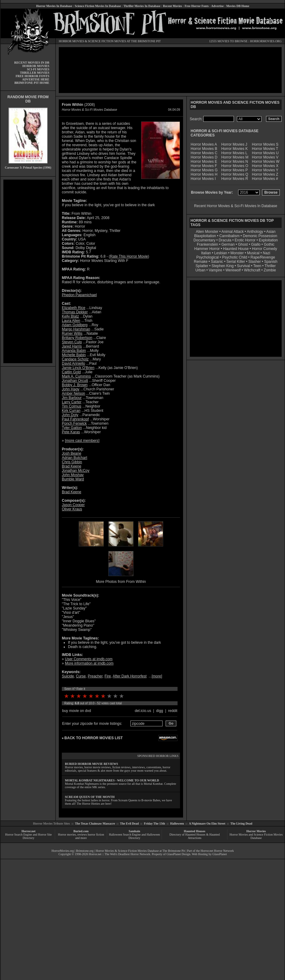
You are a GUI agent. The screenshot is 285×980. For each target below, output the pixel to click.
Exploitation (268, 240)
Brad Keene (71, 466)
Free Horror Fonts (197, 6)
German (228, 244)
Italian (206, 253)
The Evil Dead (129, 823)
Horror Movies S (265, 144)
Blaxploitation (205, 236)
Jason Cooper (73, 505)
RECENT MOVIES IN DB (32, 63)
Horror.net (28, 831)
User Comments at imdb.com (89, 659)
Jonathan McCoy (76, 471)
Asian (271, 232)
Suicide (68, 676)
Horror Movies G (204, 170)
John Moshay (73, 475)
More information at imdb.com (89, 663)
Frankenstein (207, 244)
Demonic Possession (260, 236)
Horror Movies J (234, 144)
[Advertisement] (28, 271)
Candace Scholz (75, 359)
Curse (81, 676)
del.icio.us (143, 711)
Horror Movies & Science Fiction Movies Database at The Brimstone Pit (140, 851)
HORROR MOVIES (71, 41)
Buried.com (81, 831)
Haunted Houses (194, 831)
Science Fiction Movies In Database (98, 6)
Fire (108, 676)
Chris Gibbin (72, 462)
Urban (200, 270)
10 (122, 696)
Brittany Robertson (77, 338)
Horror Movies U (265, 153)
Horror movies (67, 835)
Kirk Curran (71, 411)
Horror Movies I (203, 179)
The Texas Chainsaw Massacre (95, 823)
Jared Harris (72, 346)
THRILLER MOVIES (35, 73)
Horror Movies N (235, 162)
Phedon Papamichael (79, 295)
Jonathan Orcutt (75, 381)
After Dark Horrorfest (130, 676)
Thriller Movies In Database (142, 6)
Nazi (267, 253)
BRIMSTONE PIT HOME (32, 83)
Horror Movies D (204, 157)
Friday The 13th (154, 823)
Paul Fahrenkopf (75, 419)
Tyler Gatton (72, 428)
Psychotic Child (234, 257)
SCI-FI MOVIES (38, 69)
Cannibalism (229, 236)
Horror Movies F (204, 166)
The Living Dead (242, 823)
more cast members (82, 441)
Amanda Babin (74, 351)
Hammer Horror (207, 249)
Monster (237, 253)
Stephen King (223, 266)
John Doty (70, 415)
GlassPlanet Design (178, 854)
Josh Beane (71, 453)
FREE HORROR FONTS (32, 76)
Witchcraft (252, 270)
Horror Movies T (265, 149)
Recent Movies (172, 6)
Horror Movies (256, 831)
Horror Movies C (204, 153)
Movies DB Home (238, 6)
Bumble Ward (73, 479)
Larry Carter (72, 402)
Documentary (204, 240)
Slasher (255, 262)
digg (160, 711)
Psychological (207, 257)
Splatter (202, 266)
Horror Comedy (264, 249)
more (157, 676)
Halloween (177, 823)
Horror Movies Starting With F (104, 261)
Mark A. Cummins (76, 376)
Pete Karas (71, 432)
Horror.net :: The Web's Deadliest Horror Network (120, 854)
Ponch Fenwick (74, 423)
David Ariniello (73, 363)
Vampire (216, 270)
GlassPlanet (220, 854)
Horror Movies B (204, 149)
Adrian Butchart (75, 458)
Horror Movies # (265, 179)
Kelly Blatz (70, 316)
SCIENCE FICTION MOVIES (107, 41)
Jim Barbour (72, 398)
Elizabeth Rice (74, 308)
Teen (257, 266)
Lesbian (221, 253)
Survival (244, 266)
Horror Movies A (204, 144)
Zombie (270, 270)
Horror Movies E (204, 162)
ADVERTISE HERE (36, 79)
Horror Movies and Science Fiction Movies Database (256, 836)
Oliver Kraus (72, 509)
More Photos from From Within (121, 582)
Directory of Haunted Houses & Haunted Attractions (195, 836)
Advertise (217, 6)
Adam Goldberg (75, 325)
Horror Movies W (266, 162)
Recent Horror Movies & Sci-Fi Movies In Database (236, 206)
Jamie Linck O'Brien (78, 368)
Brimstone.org (85, 851)
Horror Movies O (235, 166)
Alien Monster (207, 232)
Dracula (225, 240)
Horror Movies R (235, 179)
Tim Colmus (72, 406)
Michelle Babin (74, 355)
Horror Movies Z (265, 174)
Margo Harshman (76, 329)
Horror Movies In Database (54, 6)
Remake (201, 262)
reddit (173, 711)
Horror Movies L (234, 153)
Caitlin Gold (71, 372)
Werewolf (233, 270)
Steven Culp (72, 342)
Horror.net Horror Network (217, 851)
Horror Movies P (235, 170)
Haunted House (236, 249)
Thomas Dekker (75, 312)
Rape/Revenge (263, 257)
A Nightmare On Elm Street (207, 823)
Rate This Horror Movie (129, 256)
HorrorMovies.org (63, 851)
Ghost (243, 244)
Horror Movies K (235, 149)
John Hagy (71, 389)
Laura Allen (71, 321)
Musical (253, 253)
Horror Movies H (204, 174)
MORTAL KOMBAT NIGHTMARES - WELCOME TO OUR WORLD (112, 780)
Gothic (269, 244)
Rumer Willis (72, 333)
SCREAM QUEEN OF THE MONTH (90, 797)
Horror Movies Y (265, 170)
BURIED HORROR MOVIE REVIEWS (92, 764)
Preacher (95, 676)
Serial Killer (236, 262)
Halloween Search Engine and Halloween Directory (135, 836)
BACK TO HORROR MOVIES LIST (93, 738)
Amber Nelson (73, 393)
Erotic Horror (245, 240)
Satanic (217, 262)
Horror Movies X (265, 166)
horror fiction (96, 835)
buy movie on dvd (77, 711)
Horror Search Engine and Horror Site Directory (28, 836)
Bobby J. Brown (75, 385)
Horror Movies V (265, 157)
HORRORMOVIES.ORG (266, 41)
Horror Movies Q (235, 174)
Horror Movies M (235, 157)
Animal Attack (232, 232)
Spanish (271, 262)
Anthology (255, 232)
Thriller (270, 266)
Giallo (256, 244)
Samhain (134, 831)
